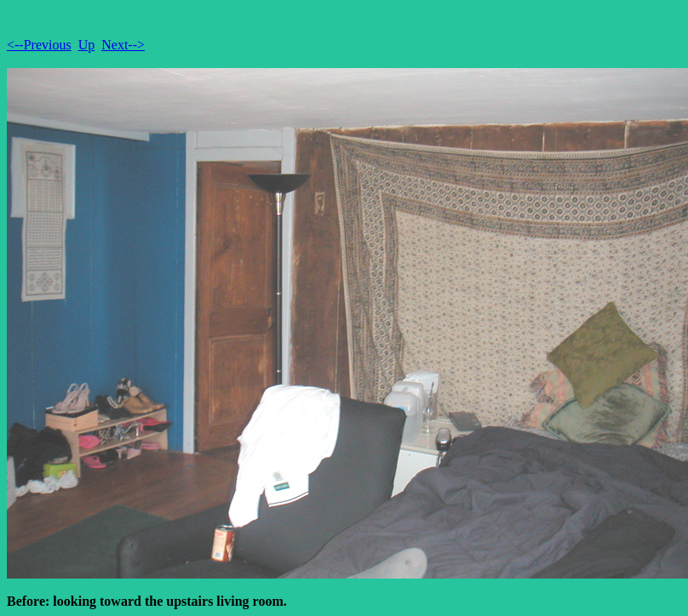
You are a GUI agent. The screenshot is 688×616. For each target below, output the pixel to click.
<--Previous (39, 45)
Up (87, 45)
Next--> (123, 45)
